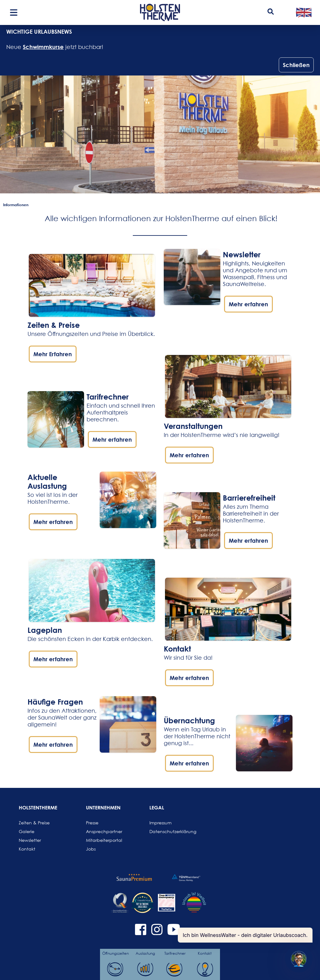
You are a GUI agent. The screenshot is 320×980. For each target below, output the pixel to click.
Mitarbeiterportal (101, 840)
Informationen (16, 205)
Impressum (160, 823)
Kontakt (27, 849)
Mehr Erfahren (53, 354)
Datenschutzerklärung (164, 831)
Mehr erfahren (112, 439)
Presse (92, 823)
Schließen (296, 65)
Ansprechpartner (101, 831)
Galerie (27, 831)
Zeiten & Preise (54, 325)
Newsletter (30, 840)
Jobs (91, 849)
